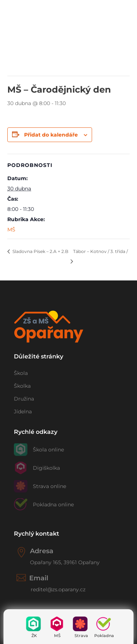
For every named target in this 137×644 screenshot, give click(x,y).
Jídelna (23, 412)
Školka (22, 386)
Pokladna (104, 636)
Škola (21, 373)
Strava (81, 636)
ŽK (34, 636)
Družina (24, 399)
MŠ (57, 636)
